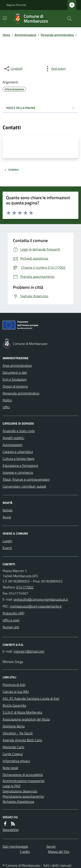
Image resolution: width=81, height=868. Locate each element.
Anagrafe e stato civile (19, 431)
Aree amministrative (17, 365)
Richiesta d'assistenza (18, 802)
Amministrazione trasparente (24, 781)
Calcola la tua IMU (16, 692)
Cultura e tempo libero (18, 459)
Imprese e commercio (18, 472)
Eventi (7, 548)
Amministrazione (25, 35)
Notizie (8, 510)
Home (6, 35)
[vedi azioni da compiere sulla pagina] (55, 69)
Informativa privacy (16, 761)
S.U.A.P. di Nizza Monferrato (22, 712)
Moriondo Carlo (13, 747)
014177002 (25, 587)
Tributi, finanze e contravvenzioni (26, 479)
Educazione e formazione (20, 466)
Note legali (10, 768)
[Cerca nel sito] (68, 19)
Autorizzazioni (13, 445)
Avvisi (7, 517)
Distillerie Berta (14, 726)
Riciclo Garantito (14, 705)
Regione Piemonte (16, 5)
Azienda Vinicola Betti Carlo (22, 740)
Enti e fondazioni (15, 379)
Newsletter (11, 830)
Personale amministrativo (57, 35)
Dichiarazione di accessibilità (23, 775)
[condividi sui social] (13, 69)
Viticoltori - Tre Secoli (18, 733)
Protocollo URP (13, 613)
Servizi (51, 846)
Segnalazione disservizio (20, 791)
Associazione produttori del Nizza (26, 719)
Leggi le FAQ (12, 786)
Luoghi (7, 541)
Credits (25, 852)
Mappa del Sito (59, 852)
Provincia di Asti (14, 685)
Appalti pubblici (13, 438)
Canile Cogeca (13, 754)
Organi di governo (15, 386)
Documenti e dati (15, 372)
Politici (7, 400)
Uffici (6, 407)
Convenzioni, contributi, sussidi (24, 486)
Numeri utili (11, 627)
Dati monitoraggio (15, 846)
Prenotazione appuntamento (23, 796)
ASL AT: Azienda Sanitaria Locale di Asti (31, 698)
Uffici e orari (11, 620)
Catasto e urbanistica (18, 452)
